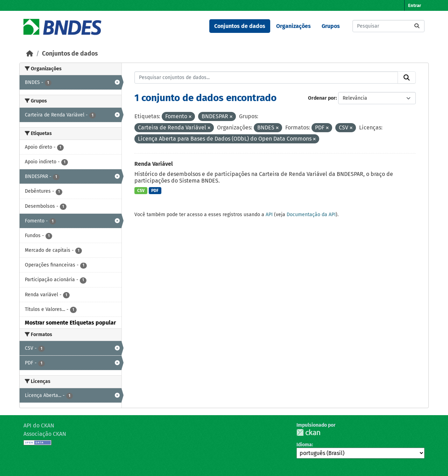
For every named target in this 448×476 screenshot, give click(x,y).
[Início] (30, 54)
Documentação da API (311, 215)
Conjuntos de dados (240, 26)
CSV (141, 191)
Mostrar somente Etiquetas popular (70, 323)
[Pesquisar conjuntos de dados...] (388, 26)
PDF (155, 191)
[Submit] (417, 26)
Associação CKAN (45, 434)
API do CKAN (39, 425)
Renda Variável (154, 164)
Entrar (415, 5)
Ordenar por (322, 98)
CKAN (308, 432)
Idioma (304, 445)
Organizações (293, 26)
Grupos (331, 26)
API (269, 215)
